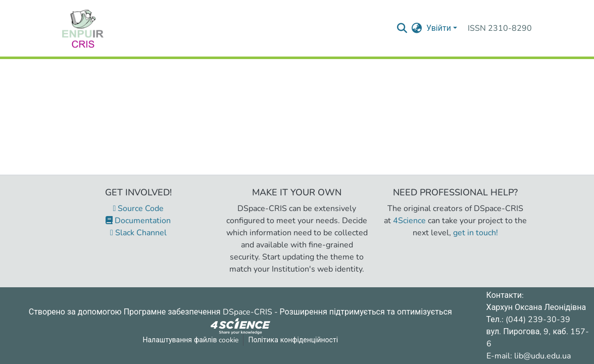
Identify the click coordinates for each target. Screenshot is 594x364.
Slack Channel (138, 233)
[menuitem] (417, 28)
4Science (409, 221)
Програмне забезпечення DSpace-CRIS (198, 312)
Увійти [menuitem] (439, 28)
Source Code (139, 209)
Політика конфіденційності (293, 340)
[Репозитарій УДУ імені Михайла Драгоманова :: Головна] (83, 28)
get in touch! (476, 233)
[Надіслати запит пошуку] (402, 28)
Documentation (138, 221)
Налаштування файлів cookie (191, 340)
